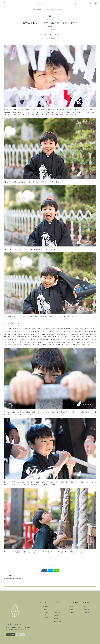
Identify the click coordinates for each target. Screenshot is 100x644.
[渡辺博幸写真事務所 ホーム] (15, 611)
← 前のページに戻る (50, 39)
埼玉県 (72, 607)
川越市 (72, 610)
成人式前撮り (44, 615)
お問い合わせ (20, 635)
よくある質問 (57, 613)
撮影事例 (39, 10)
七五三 (44, 10)
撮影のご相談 (11, 635)
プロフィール (57, 610)
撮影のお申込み (58, 621)
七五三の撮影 (44, 610)
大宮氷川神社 (87, 612)
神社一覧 (86, 607)
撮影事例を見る (44, 618)
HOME (34, 10)
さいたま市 (73, 612)
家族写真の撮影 (44, 612)
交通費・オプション (59, 619)
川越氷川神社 (87, 610)
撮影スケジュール (58, 616)
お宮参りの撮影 (44, 607)
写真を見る (43, 621)
